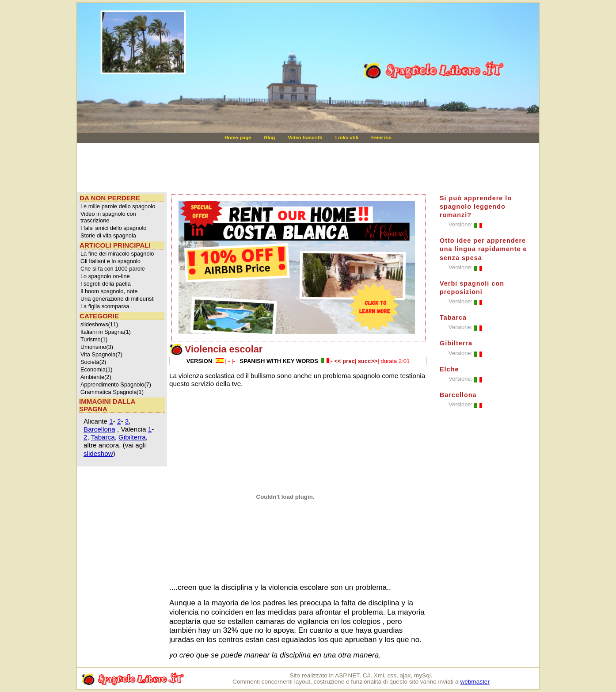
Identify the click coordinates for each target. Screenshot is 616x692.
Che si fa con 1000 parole (113, 269)
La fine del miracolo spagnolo (117, 254)
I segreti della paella (106, 284)
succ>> (368, 361)
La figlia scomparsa (105, 306)
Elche (449, 369)
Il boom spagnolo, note (109, 291)
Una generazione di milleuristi (118, 299)
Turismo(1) (94, 339)
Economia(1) (97, 369)
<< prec (344, 361)
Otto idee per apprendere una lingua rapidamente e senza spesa (483, 249)
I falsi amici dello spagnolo (113, 228)
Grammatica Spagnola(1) (112, 392)
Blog (270, 138)
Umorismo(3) (97, 347)
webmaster (475, 682)
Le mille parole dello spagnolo (118, 206)
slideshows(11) (99, 324)
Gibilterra (132, 437)
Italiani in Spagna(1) (106, 332)
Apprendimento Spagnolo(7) (116, 384)
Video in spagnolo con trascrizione (108, 217)
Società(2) (93, 362)
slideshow (98, 453)
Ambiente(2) (96, 377)
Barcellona (99, 429)
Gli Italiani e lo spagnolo (110, 261)
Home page (238, 138)
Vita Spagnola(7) (101, 354)
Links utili (348, 138)
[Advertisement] (247, 168)
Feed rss (381, 138)
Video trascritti (306, 138)
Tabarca (103, 437)
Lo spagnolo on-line (105, 276)
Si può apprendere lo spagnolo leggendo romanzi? (476, 206)
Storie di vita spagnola (108, 235)
